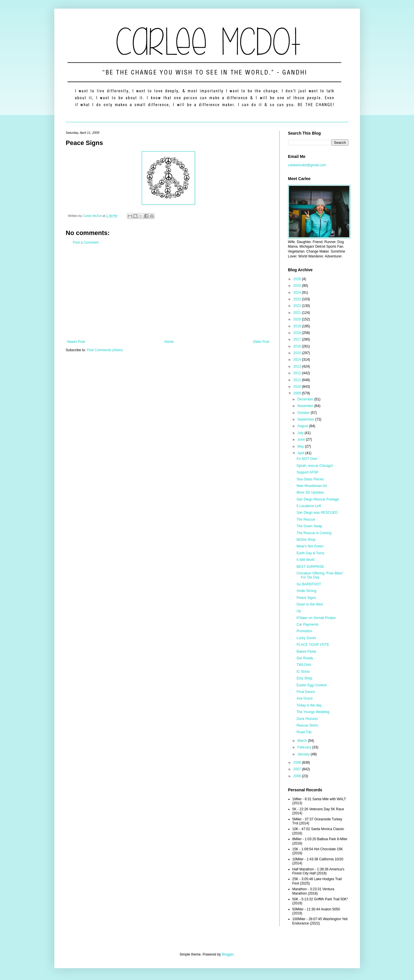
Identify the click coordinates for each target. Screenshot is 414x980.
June (301, 440)
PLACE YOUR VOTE (313, 645)
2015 (298, 353)
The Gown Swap (309, 526)
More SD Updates (310, 492)
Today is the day (309, 705)
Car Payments (307, 624)
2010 (298, 387)
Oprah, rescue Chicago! (315, 466)
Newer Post (76, 342)
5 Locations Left (309, 506)
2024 (298, 293)
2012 (298, 373)
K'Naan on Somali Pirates (316, 618)
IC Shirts (303, 672)
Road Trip (304, 732)
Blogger (228, 954)
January (304, 754)
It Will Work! (306, 560)
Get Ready (305, 658)
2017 (298, 339)
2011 (298, 380)
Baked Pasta (306, 652)
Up (299, 611)
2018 (298, 333)
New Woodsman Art (312, 486)
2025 (298, 286)
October (304, 413)
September (306, 419)
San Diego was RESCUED (317, 513)
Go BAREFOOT (309, 584)
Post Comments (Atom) (105, 350)
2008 (298, 763)
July (301, 433)
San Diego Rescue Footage (318, 499)
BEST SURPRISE (310, 567)
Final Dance (306, 692)
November (306, 406)
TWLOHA (304, 665)
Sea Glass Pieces (310, 479)
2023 (298, 299)
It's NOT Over (307, 459)
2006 (298, 776)
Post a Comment (86, 242)
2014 (298, 360)
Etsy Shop (304, 678)
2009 (298, 393)
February (305, 747)
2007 (298, 769)
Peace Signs (306, 598)
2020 (298, 319)
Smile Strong (306, 591)
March (303, 741)
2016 (298, 346)
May (301, 446)
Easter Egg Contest (311, 685)
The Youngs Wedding (313, 712)
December (306, 399)
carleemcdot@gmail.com (307, 165)
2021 (298, 313)
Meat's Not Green (310, 546)
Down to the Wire (310, 604)
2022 (298, 306)
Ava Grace (304, 698)
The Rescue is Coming (314, 533)
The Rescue (306, 519)
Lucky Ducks (306, 638)
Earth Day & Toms (310, 553)
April (301, 453)
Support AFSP (307, 472)
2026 (298, 279)
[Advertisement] (168, 292)
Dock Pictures (307, 719)
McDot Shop (306, 540)
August (303, 426)
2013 (298, 366)
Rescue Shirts (307, 725)
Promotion (304, 631)
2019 (298, 326)
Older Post (261, 342)
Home (169, 342)
